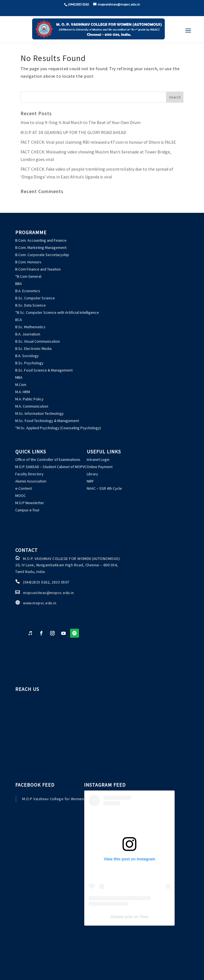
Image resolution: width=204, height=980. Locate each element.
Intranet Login (98, 459)
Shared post (122, 917)
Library (92, 474)
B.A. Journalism (28, 334)
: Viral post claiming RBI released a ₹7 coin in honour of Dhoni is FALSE (98, 142)
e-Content (24, 488)
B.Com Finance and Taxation (38, 269)
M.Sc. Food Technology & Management (47, 421)
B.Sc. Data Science (30, 305)
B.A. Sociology (27, 356)
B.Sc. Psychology (29, 363)
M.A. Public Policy (29, 399)
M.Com (21, 385)
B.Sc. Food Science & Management (44, 370)
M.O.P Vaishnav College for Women (53, 799)
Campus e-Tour (27, 510)
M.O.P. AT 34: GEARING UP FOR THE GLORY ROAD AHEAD (73, 132)
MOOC (21, 496)
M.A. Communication (32, 406)
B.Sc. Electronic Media (33, 348)
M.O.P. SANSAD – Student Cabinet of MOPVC (51, 467)
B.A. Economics (28, 291)
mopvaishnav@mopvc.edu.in (48, 593)
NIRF (90, 481)
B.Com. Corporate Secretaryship (42, 255)
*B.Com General (28, 276)
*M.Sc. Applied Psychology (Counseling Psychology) (58, 428)
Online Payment (100, 467)
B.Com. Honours (28, 262)
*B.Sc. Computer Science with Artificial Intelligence (57, 312)
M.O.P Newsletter (30, 503)
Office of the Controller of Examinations (48, 459)
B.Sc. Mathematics (30, 327)
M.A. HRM (23, 392)
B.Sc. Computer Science (35, 298)
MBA (19, 377)
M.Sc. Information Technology (39, 413)
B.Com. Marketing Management (41, 247)
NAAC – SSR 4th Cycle (104, 488)
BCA (19, 320)
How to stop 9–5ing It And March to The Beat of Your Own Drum (81, 122)
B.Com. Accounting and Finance (41, 240)
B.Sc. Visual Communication (38, 341)
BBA (19, 284)
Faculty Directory (29, 474)
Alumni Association (31, 481)
